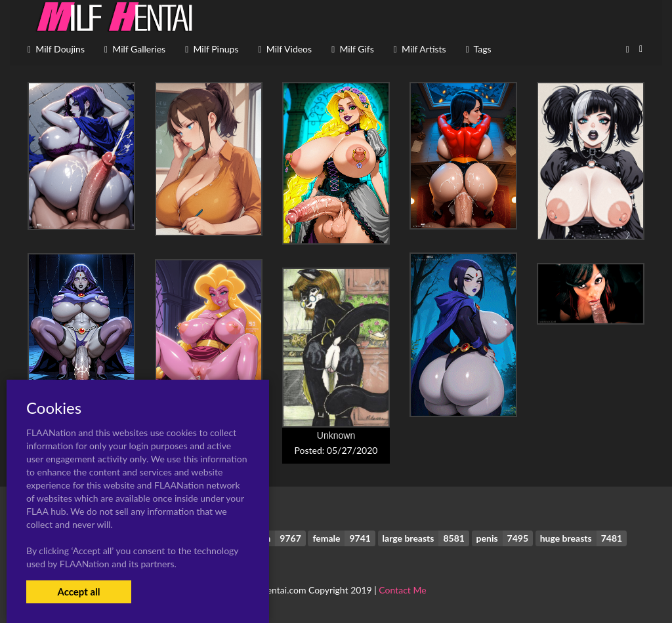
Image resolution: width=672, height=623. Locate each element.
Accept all (78, 592)
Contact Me (402, 590)
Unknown (336, 435)
